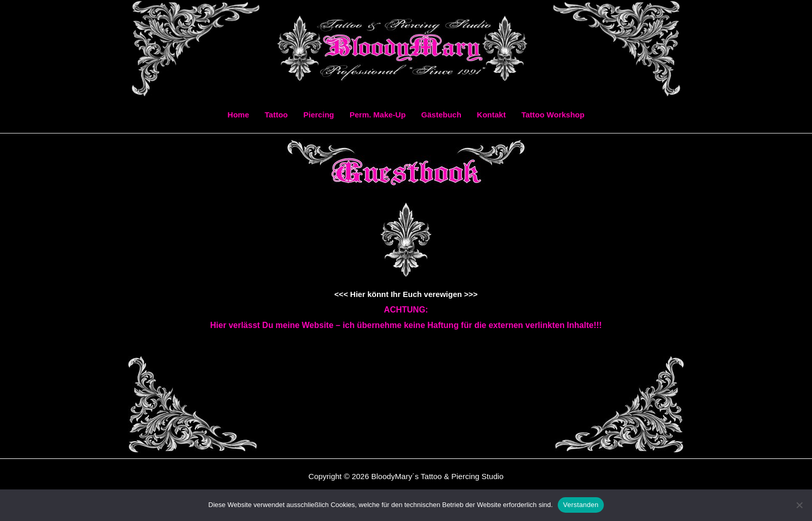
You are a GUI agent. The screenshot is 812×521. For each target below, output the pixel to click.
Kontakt (491, 115)
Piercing (319, 115)
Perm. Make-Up (378, 115)
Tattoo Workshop (553, 115)
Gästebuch (441, 115)
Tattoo (276, 115)
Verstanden (581, 505)
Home (238, 115)
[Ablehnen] (799, 505)
